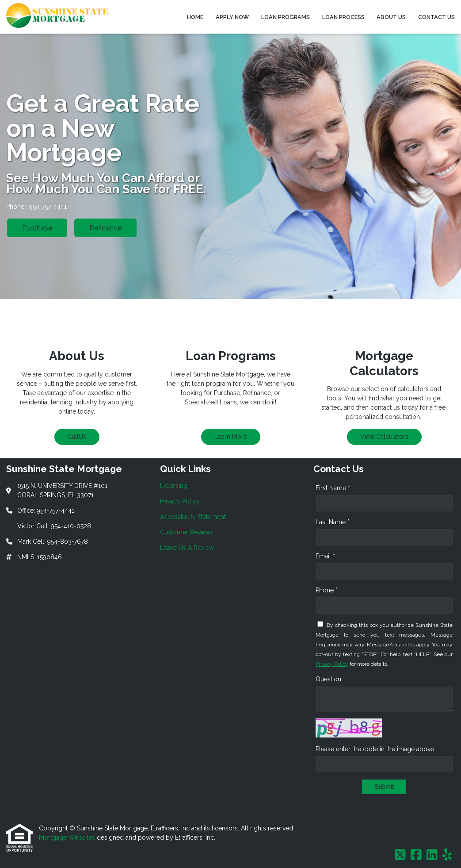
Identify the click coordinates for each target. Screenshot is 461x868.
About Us (391, 17)
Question (328, 679)
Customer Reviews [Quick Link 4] (187, 532)
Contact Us (436, 17)
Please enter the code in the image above (375, 749)
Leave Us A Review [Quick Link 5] (187, 548)
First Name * (333, 488)
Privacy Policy (332, 664)
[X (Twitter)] (400, 855)
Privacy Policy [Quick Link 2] (180, 501)
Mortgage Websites (68, 837)
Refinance (105, 228)
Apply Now (232, 17)
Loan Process (343, 17)
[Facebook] (416, 855)
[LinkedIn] (432, 855)
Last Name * (333, 522)
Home (195, 17)
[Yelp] (447, 855)
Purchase (37, 228)
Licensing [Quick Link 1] (174, 486)
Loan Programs (286, 17)
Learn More (231, 437)
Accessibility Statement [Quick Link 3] (193, 517)
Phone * (327, 590)
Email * (325, 556)
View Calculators (384, 437)
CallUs (77, 437)
